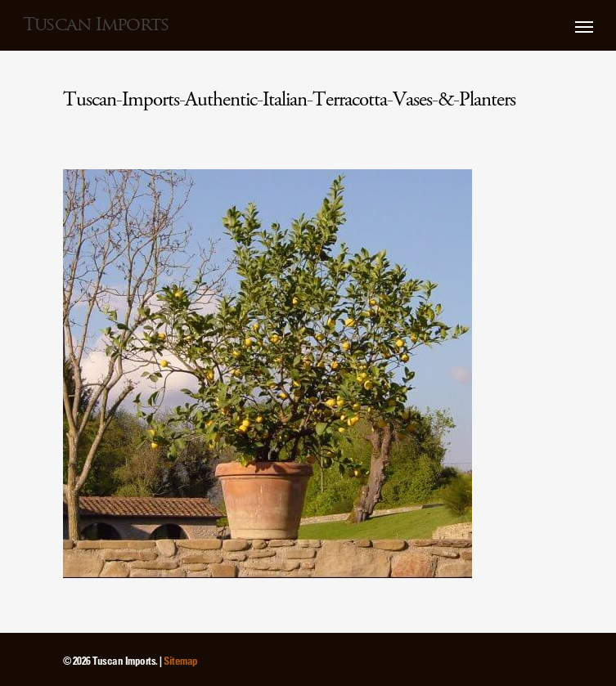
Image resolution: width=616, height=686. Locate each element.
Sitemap (181, 660)
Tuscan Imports (96, 25)
